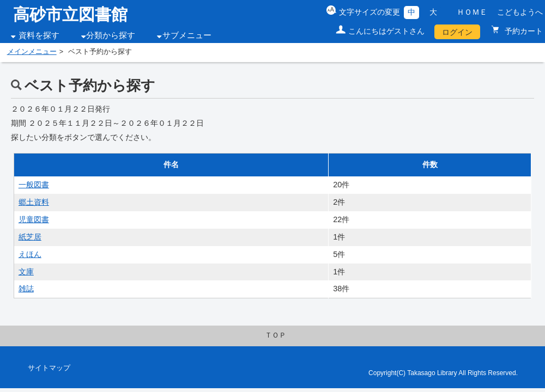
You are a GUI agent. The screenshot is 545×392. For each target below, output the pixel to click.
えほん (30, 254)
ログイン (457, 32)
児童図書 (34, 219)
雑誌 (26, 289)
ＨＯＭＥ (472, 12)
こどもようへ (520, 12)
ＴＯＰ (275, 335)
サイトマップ (49, 368)
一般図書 (34, 185)
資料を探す (39, 35)
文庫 (26, 272)
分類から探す (111, 35)
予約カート (523, 31)
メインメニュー (32, 52)
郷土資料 (34, 202)
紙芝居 (30, 237)
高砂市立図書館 (70, 14)
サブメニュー (187, 35)
